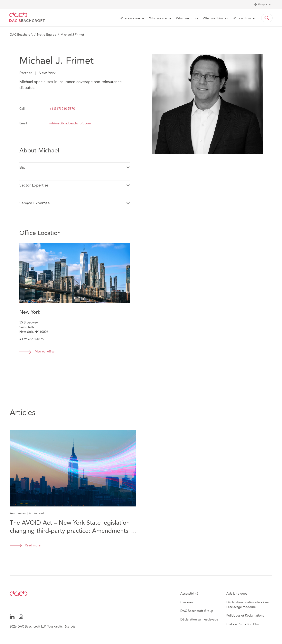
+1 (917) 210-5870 (62, 109)
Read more (33, 545)
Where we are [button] (130, 19)
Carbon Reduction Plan (243, 624)
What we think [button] (213, 19)
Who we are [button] (158, 19)
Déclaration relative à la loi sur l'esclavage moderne (248, 605)
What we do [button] (185, 19)
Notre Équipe (47, 35)
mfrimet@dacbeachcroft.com (70, 123)
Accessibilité (189, 594)
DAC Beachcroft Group (197, 611)
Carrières (187, 602)
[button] (267, 18)
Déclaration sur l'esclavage (199, 620)
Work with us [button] (242, 19)
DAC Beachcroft (21, 35)
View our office (45, 352)
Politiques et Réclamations (245, 616)
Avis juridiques (237, 594)
